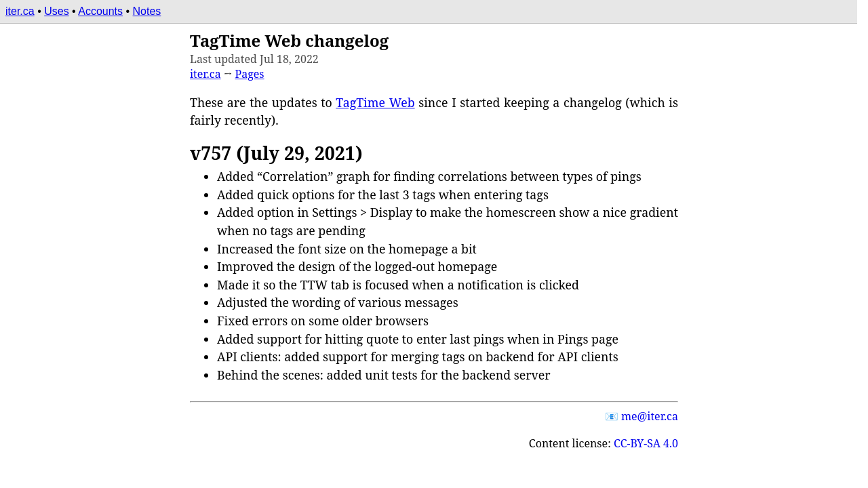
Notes (147, 11)
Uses (56, 11)
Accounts (100, 11)
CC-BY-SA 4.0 (646, 443)
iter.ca (20, 11)
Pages (250, 74)
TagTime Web (375, 102)
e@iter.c (650, 416)
